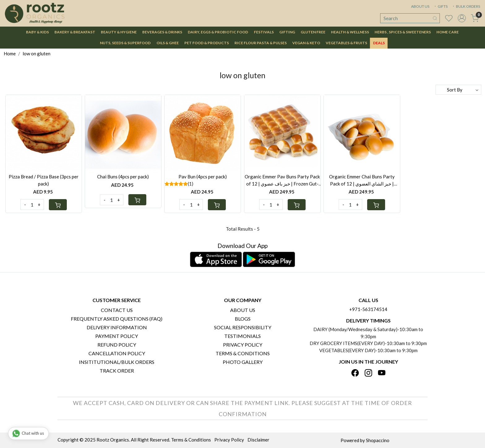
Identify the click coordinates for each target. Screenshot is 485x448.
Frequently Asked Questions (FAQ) (117, 319)
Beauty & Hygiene (119, 32)
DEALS (379, 43)
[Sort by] (458, 90)
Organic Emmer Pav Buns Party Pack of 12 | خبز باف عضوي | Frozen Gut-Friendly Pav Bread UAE (282, 180)
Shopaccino (378, 440)
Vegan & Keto (306, 43)
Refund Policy (117, 345)
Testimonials (242, 336)
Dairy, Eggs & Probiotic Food (218, 32)
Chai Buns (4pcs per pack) (123, 177)
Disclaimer (258, 440)
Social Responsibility (243, 327)
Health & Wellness (350, 32)
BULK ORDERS (466, 6)
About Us (243, 310)
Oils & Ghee (168, 43)
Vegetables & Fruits (346, 43)
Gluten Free (313, 32)
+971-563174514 (368, 309)
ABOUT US (420, 6)
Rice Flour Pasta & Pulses (261, 43)
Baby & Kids (37, 32)
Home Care (448, 32)
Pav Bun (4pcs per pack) (203, 177)
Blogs (243, 319)
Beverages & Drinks (162, 32)
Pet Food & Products (207, 43)
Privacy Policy (243, 345)
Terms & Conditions (243, 353)
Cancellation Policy (117, 353)
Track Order (117, 371)
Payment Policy (117, 336)
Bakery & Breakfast (75, 32)
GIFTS (440, 6)
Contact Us (117, 310)
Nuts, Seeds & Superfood (125, 43)
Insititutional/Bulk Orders (117, 362)
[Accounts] (462, 18)
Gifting (287, 32)
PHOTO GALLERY (243, 362)
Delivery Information (117, 327)
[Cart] (58, 205)
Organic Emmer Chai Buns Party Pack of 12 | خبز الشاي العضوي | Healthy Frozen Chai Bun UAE (362, 180)
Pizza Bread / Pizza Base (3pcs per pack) (44, 180)
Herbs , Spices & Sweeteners (403, 32)
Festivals (264, 32)
